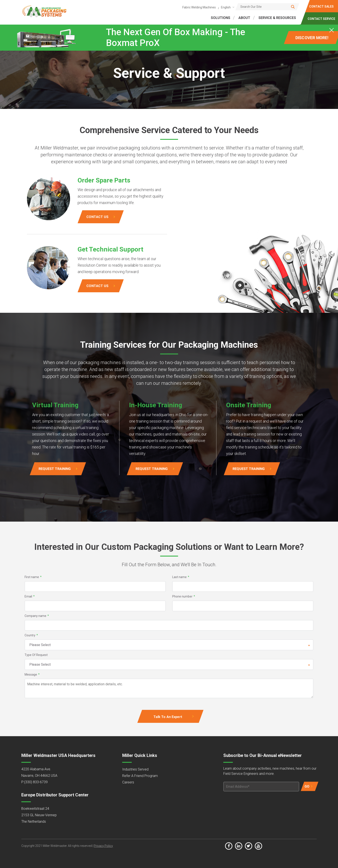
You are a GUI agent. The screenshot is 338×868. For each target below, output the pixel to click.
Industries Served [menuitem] (135, 769)
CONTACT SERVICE (321, 19)
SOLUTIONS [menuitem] (221, 18)
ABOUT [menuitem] (244, 18)
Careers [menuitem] (128, 782)
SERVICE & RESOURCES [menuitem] (277, 18)
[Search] (267, 7)
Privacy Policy (103, 846)
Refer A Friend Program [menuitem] (140, 776)
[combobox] (227, 7)
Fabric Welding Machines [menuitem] (199, 7)
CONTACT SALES (321, 6)
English (226, 7)
